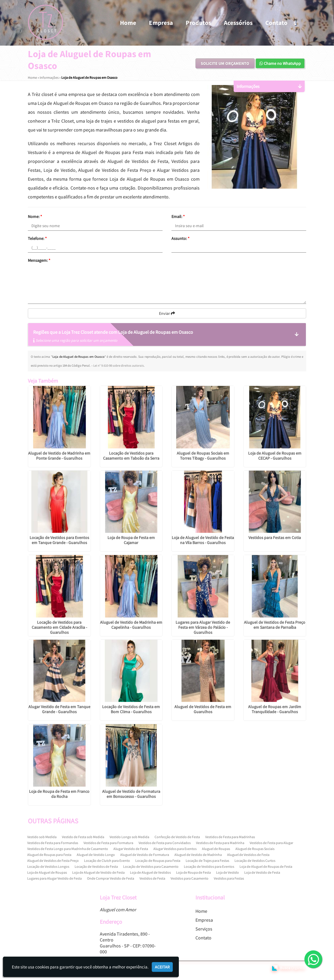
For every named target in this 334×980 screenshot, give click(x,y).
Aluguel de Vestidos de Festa (248, 855)
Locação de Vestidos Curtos (255, 860)
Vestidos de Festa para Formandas (53, 843)
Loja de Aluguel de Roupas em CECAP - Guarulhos (275, 456)
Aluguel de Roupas (216, 849)
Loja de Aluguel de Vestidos (150, 872)
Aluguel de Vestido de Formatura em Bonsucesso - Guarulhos (131, 794)
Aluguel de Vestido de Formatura (145, 855)
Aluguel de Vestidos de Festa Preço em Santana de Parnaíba (275, 625)
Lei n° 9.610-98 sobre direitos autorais (119, 365)
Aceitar (162, 967)
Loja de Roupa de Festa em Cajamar (131, 540)
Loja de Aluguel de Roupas (47, 872)
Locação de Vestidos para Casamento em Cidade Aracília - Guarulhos (59, 627)
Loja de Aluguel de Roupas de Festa (266, 866)
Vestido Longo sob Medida (129, 837)
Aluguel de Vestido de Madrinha (198, 855)
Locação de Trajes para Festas (207, 860)
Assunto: (180, 238)
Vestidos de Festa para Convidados (165, 843)
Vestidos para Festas (229, 878)
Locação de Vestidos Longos (48, 866)
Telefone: (37, 238)
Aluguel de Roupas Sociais (255, 849)
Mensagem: (39, 260)
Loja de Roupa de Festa (194, 872)
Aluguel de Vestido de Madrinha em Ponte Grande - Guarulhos (59, 456)
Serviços (204, 929)
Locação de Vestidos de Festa (96, 866)
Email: (178, 216)
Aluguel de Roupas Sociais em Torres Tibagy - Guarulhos (203, 456)
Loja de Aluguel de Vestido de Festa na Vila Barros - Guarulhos (203, 540)
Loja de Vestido (228, 872)
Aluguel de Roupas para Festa (49, 855)
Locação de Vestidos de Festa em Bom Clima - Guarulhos (131, 709)
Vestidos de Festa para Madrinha (220, 843)
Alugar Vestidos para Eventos (175, 849)
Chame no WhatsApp (280, 63)
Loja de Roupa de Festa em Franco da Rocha (59, 794)
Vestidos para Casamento (190, 878)
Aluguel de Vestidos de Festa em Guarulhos (203, 709)
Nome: (35, 216)
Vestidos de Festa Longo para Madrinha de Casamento (68, 849)
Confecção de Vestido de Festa (177, 837)
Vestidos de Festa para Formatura (108, 843)
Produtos (198, 23)
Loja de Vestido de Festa (262, 872)
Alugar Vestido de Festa (131, 849)
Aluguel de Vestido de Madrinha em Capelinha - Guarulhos (131, 625)
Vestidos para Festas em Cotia (275, 538)
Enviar (167, 313)
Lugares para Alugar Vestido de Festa (54, 878)
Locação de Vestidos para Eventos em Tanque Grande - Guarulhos (59, 540)
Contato (276, 23)
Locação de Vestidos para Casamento (151, 866)
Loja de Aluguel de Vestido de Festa (98, 872)
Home (128, 23)
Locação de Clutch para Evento (107, 860)
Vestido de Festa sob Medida (83, 837)
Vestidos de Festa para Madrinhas (230, 837)
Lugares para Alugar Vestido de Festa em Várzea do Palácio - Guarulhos (203, 627)
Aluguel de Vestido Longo (96, 855)
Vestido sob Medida (42, 837)
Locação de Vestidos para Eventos (209, 866)
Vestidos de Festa (152, 878)
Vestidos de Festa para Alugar (271, 843)
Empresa (161, 23)
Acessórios (238, 23)
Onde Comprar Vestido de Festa (111, 878)
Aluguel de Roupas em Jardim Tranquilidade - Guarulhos (275, 709)
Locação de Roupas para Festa (158, 860)
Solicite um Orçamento (225, 63)
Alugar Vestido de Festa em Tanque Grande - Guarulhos (59, 709)
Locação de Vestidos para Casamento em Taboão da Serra (131, 456)
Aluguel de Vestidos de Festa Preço (53, 860)
